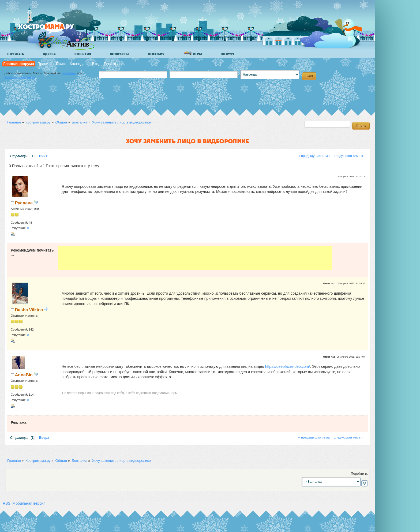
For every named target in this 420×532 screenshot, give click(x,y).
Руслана (24, 203)
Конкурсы (119, 54)
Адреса (49, 54)
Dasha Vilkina (29, 310)
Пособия (156, 54)
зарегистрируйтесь (20, 77)
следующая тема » (348, 156)
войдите (70, 73)
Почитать (16, 54)
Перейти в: (359, 474)
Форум (228, 54)
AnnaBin (24, 375)
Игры (193, 54)
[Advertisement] (195, 258)
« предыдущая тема (314, 156)
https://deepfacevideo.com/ (288, 366)
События (83, 54)
